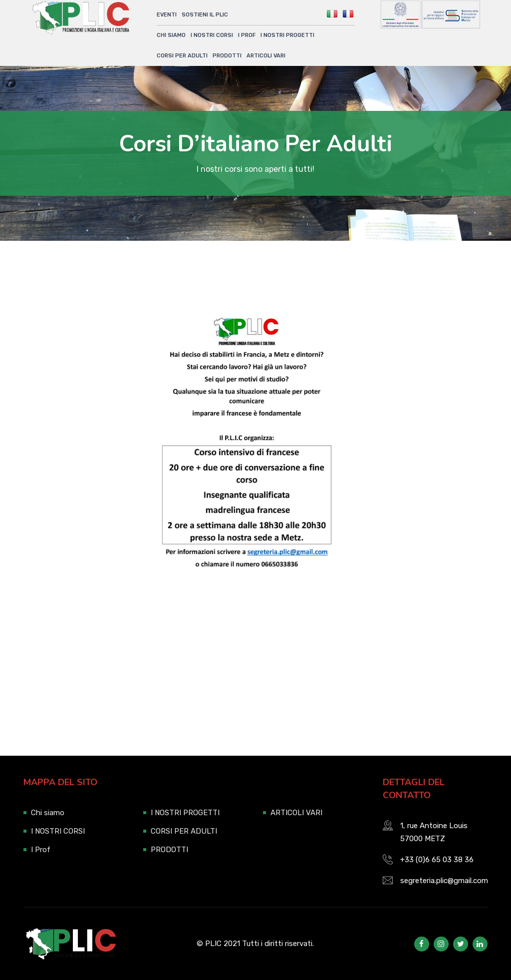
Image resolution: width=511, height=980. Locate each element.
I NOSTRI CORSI (212, 35)
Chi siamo (171, 35)
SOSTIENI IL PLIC (205, 15)
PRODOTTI (227, 55)
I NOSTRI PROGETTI (287, 35)
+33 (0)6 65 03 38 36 (437, 860)
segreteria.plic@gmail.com (444, 881)
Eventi (167, 15)
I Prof (247, 35)
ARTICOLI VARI (266, 55)
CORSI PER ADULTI (182, 55)
